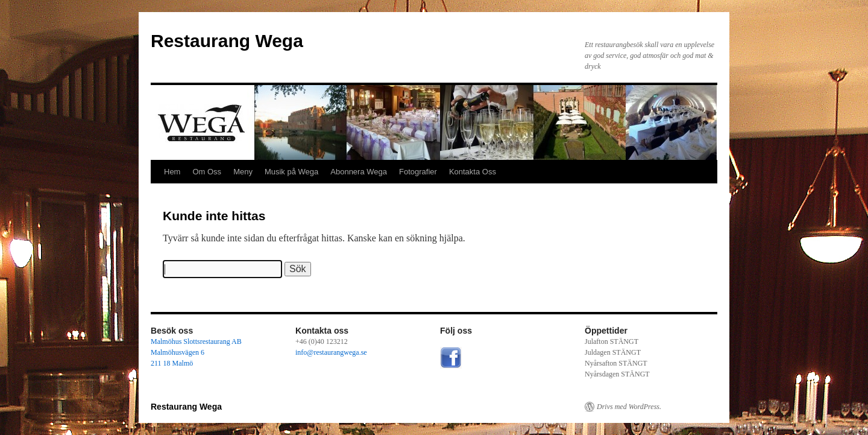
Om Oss (207, 172)
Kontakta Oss (473, 172)
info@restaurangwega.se (331, 352)
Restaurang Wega (227, 41)
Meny (243, 172)
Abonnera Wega (359, 172)
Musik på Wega (291, 172)
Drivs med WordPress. (629, 407)
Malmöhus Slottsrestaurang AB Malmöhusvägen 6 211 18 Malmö (196, 352)
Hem (172, 172)
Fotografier (418, 172)
